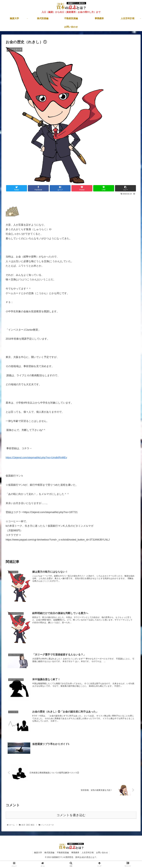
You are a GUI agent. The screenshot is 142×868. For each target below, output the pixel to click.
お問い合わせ (103, 852)
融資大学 (37, 852)
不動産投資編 (63, 852)
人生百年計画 (88, 852)
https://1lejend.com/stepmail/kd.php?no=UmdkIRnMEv (36, 458)
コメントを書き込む (71, 815)
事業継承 (76, 852)
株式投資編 (49, 852)
